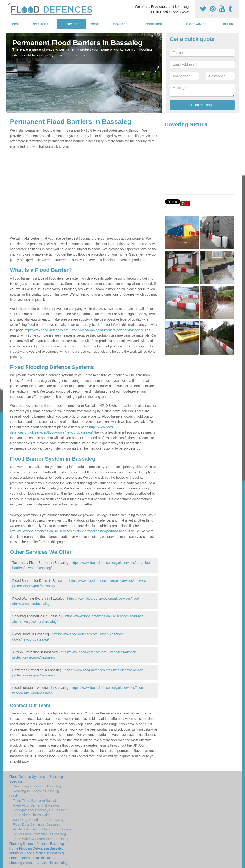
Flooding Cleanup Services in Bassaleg (39, 863)
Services (71, 24)
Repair (228, 24)
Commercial (155, 24)
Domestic (120, 24)
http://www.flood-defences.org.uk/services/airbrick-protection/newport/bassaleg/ (69, 531)
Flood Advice (196, 24)
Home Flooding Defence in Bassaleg (36, 848)
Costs (96, 24)
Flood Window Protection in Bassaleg (41, 839)
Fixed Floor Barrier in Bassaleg (36, 805)
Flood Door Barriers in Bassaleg (37, 824)
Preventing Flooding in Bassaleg (37, 786)
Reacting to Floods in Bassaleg (36, 791)
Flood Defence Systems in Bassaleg (36, 777)
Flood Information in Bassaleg (31, 858)
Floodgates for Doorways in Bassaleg (41, 810)
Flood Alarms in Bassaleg (32, 815)
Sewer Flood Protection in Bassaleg (39, 834)
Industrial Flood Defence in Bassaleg (37, 853)
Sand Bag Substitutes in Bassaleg (38, 820)
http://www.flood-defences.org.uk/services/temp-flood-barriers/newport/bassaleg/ (84, 330)
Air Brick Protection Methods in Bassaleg (43, 829)
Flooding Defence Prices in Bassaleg (37, 844)
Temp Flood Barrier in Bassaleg (36, 801)
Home (15, 24)
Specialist (40, 24)
